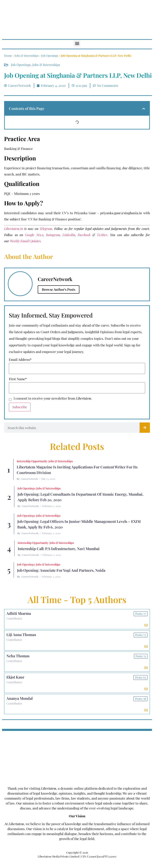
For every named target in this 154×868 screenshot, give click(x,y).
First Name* (18, 379)
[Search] (145, 428)
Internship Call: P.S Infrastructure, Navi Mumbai (59, 549)
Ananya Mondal (19, 698)
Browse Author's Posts (59, 289)
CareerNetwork (29, 479)
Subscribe (20, 407)
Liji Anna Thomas (21, 635)
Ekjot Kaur (15, 677)
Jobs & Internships (27, 56)
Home (8, 56)
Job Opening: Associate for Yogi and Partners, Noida (61, 570)
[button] (77, 43)
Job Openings (50, 56)
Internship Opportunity (32, 461)
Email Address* (20, 360)
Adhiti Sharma (19, 613)
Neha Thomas (18, 656)
